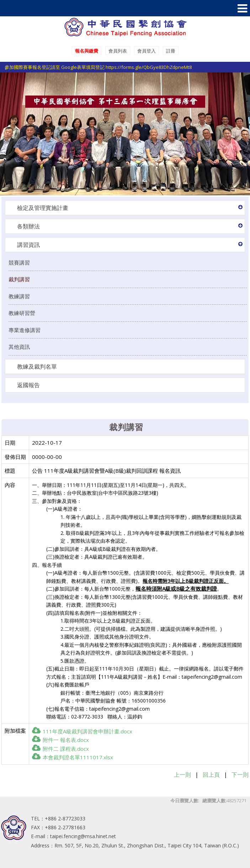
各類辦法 (28, 226)
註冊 (171, 51)
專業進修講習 (25, 330)
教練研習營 (22, 313)
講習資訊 (28, 245)
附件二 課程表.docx (60, 749)
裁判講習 (19, 279)
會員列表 (118, 51)
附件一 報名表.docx (60, 740)
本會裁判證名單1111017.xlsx (73, 757)
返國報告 (28, 385)
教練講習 (19, 296)
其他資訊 (19, 347)
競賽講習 (19, 262)
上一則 (182, 775)
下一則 (240, 775)
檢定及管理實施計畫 (43, 208)
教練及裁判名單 (37, 367)
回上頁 (211, 775)
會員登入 (147, 51)
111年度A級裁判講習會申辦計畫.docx (82, 731)
